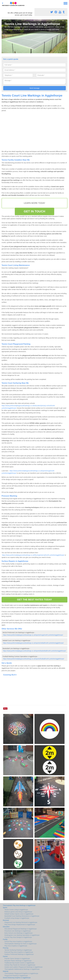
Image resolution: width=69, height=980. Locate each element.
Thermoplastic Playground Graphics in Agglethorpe (21, 973)
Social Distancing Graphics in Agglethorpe (17, 978)
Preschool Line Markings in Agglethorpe (18, 931)
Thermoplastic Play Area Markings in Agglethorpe (19, 905)
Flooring (6, 948)
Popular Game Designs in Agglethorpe (17, 959)
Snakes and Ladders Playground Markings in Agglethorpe (23, 967)
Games (5, 956)
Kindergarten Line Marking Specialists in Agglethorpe (22, 935)
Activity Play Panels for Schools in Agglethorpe (20, 965)
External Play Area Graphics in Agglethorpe (19, 952)
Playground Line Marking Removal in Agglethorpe (21, 922)
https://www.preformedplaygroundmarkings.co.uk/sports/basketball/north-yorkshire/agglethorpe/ (35, 651)
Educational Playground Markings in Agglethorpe (21, 929)
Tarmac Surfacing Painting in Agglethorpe (18, 950)
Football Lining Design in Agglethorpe (17, 918)
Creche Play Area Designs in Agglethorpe (18, 937)
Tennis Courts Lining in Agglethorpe (16, 910)
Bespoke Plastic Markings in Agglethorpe (18, 961)
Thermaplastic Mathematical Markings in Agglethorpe (22, 969)
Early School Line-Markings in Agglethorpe (19, 933)
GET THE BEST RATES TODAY (34, 600)
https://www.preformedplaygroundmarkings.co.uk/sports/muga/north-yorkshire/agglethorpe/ (33, 635)
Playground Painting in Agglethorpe (16, 976)
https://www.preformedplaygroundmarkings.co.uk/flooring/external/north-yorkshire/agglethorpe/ (33, 555)
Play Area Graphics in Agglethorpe (16, 946)
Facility (5, 939)
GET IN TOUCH (34, 211)
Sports (5, 908)
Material (6, 971)
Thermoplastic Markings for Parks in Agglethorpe (21, 944)
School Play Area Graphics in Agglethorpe (18, 942)
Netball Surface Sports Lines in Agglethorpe (19, 914)
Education (6, 927)
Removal (6, 920)
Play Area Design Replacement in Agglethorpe (20, 925)
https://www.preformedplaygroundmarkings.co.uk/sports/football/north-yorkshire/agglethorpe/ (34, 659)
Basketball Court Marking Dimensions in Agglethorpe (22, 916)
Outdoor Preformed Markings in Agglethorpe (19, 954)
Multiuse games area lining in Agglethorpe (18, 912)
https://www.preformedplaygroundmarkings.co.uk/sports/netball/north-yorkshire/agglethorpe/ (33, 643)
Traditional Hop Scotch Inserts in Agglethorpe (19, 963)
